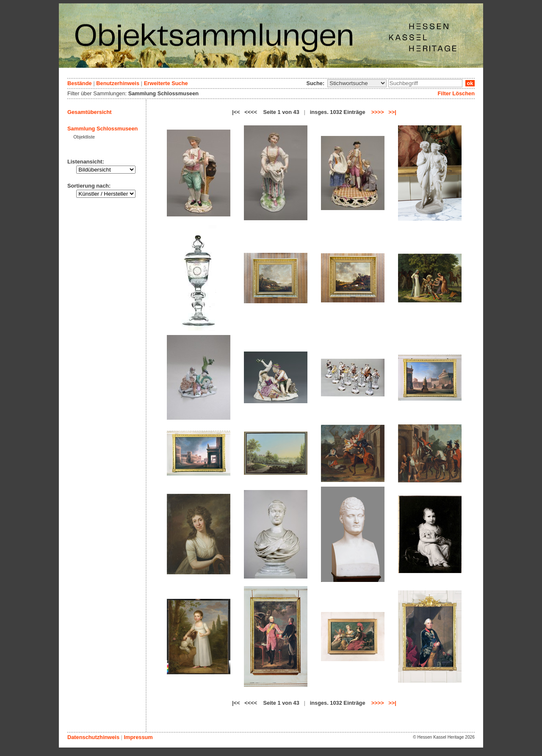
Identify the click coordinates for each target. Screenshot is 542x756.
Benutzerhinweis (118, 83)
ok (470, 83)
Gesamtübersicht (90, 112)
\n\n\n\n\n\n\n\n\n (357, 83)
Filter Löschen (456, 93)
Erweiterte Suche (166, 83)
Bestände (80, 83)
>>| (392, 112)
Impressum (138, 737)
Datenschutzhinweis (93, 737)
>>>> (378, 112)
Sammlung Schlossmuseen (102, 129)
